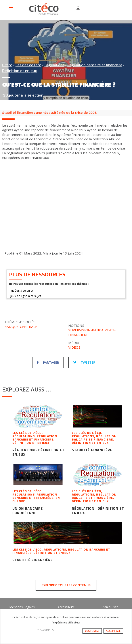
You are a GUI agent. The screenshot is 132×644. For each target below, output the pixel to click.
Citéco (7, 65)
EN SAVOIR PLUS (45, 630)
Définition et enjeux (20, 71)
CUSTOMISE (92, 631)
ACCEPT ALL (113, 631)
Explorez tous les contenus (66, 585)
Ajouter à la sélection (23, 95)
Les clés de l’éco (28, 65)
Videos (74, 347)
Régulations (54, 65)
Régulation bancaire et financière (95, 65)
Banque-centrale (21, 327)
